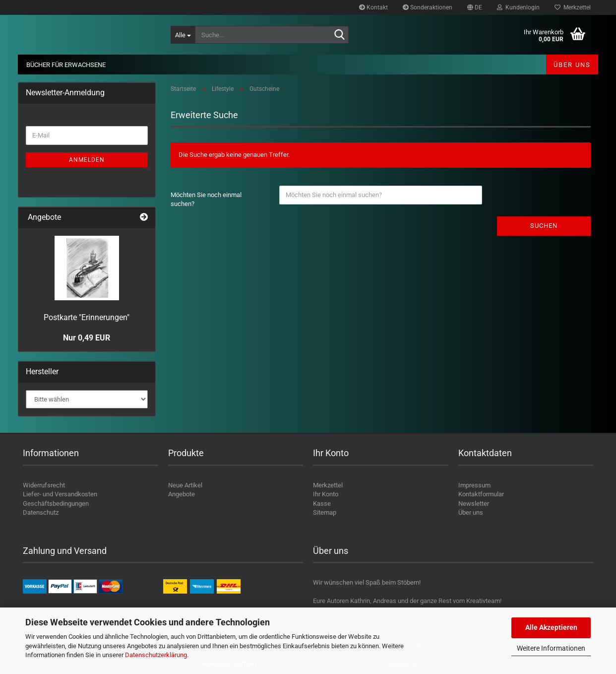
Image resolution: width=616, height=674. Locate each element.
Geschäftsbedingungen (56, 504)
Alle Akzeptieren (551, 627)
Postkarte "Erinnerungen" (87, 317)
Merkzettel (573, 7)
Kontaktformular (481, 494)
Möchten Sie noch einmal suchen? (206, 200)
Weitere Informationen (551, 648)
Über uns (572, 65)
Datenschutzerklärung (156, 655)
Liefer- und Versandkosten (60, 494)
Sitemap (325, 512)
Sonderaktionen (428, 7)
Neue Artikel (185, 485)
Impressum (474, 485)
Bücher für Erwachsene (66, 65)
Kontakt (373, 7)
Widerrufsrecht (44, 485)
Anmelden (87, 160)
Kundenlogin (518, 7)
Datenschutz (41, 512)
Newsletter (474, 504)
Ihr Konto (326, 494)
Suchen (544, 226)
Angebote (182, 494)
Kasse (322, 504)
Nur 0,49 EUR (87, 338)
